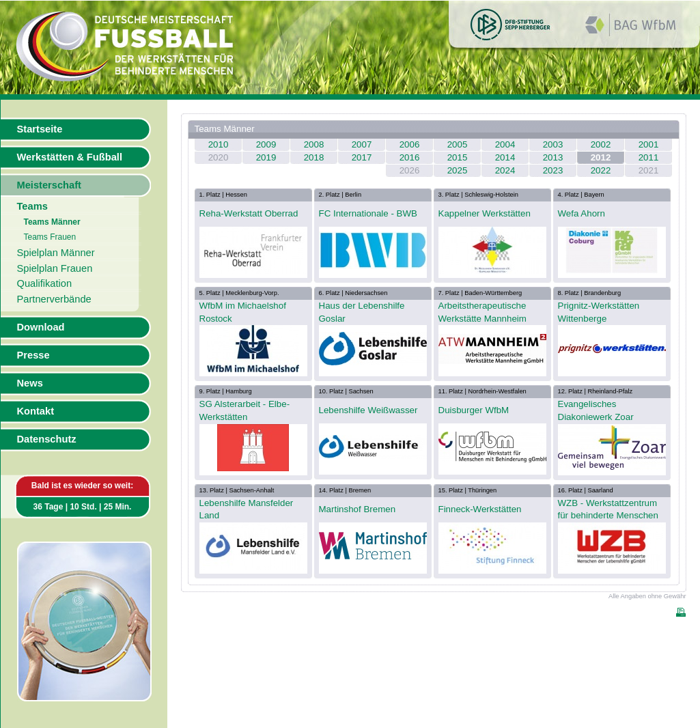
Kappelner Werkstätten (485, 213)
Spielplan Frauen (55, 268)
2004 (505, 144)
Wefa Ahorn (582, 213)
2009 (266, 144)
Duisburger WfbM (474, 410)
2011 (649, 157)
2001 (649, 144)
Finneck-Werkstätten (480, 509)
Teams (32, 206)
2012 (601, 157)
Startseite (40, 129)
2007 (362, 144)
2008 (314, 144)
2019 (266, 157)
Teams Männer (52, 222)
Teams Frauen (50, 237)
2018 (314, 157)
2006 (410, 144)
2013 (553, 157)
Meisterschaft (50, 185)
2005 (458, 144)
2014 (505, 157)
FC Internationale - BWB (368, 213)
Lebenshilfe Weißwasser (368, 410)
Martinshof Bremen (358, 509)
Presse (33, 355)
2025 (458, 170)
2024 (505, 170)
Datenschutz (47, 439)
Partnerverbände (54, 299)
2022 (601, 170)
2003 (553, 144)
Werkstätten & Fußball (70, 157)
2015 (458, 157)
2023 (553, 170)
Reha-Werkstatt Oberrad (249, 213)
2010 (219, 144)
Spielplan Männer (56, 253)
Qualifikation (45, 283)
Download (41, 327)
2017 (362, 157)
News (30, 383)
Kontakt (36, 411)
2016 (410, 157)
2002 (601, 144)
